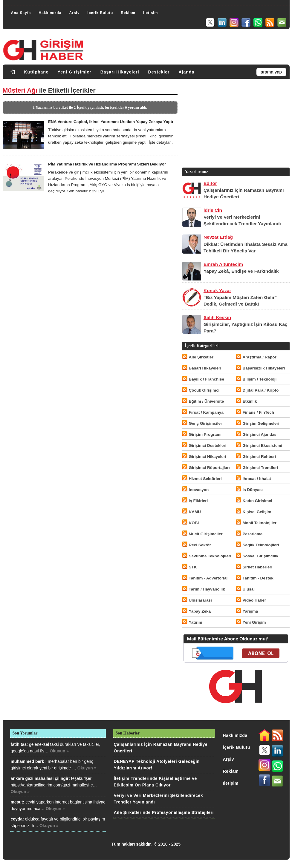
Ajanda (187, 72)
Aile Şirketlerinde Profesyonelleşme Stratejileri (164, 812)
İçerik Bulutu (100, 13)
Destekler (159, 72)
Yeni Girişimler (75, 72)
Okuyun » (59, 751)
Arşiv (75, 13)
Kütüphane (36, 72)
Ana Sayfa (21, 13)
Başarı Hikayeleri (120, 72)
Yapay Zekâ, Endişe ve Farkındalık (241, 271)
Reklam (128, 13)
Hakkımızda (50, 13)
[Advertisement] (235, 125)
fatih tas (19, 744)
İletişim (150, 13)
